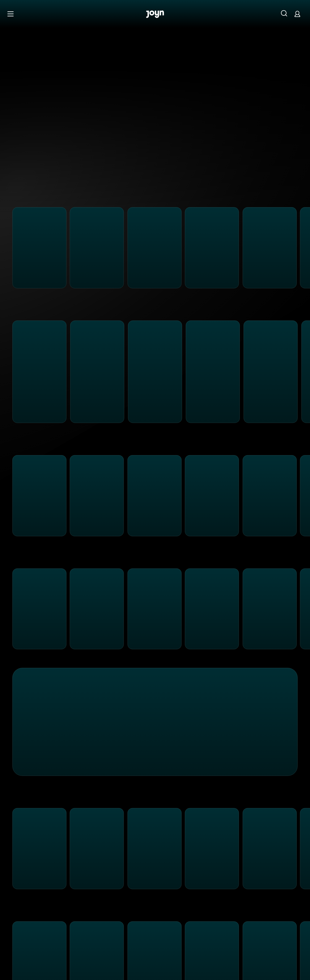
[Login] (297, 14)
